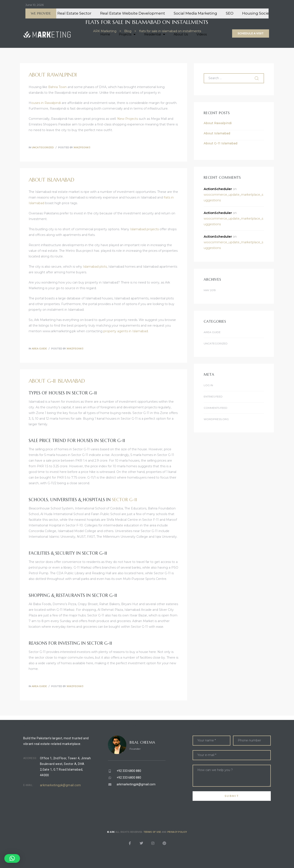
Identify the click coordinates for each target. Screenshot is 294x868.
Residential (155, 34)
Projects (127, 34)
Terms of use (152, 832)
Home (105, 34)
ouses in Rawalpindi (46, 103)
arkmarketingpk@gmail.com (60, 785)
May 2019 (210, 290)
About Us (181, 34)
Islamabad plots (95, 267)
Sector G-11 (125, 500)
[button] (251, 33)
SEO (240, 13)
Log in (208, 385)
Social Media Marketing (206, 13)
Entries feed (213, 396)
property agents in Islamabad (126, 331)
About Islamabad (51, 180)
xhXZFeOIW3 (82, 147)
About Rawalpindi (53, 75)
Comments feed (216, 408)
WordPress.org (216, 419)
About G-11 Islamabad (57, 381)
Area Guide (39, 349)
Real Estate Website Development (143, 13)
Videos (202, 34)
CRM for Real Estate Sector (76, 13)
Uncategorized (43, 147)
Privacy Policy (177, 832)
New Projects (128, 119)
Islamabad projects (144, 229)
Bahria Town (57, 87)
